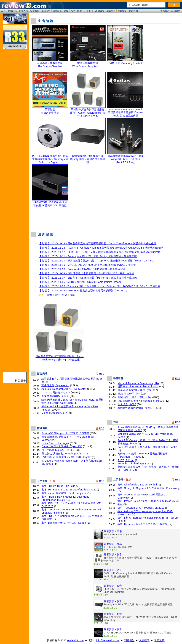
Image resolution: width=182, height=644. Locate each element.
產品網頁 (111, 11)
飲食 (80, 11)
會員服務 (122, 11)
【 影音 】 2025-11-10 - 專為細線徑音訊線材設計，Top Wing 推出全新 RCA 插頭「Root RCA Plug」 (97, 261)
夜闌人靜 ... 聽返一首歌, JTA (134, 397)
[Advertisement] (106, 220)
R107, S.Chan (126, 460)
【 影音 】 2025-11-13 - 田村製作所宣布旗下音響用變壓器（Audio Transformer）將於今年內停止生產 (98, 243)
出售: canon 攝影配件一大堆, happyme (64, 493)
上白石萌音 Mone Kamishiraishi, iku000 (141, 401)
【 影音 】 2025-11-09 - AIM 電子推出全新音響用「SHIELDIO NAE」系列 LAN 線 (86, 273)
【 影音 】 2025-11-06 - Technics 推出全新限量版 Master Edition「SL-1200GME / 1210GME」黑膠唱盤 (99, 286)
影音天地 (23, 11)
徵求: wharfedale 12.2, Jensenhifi (137, 485)
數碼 (65, 295)
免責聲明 (144, 640)
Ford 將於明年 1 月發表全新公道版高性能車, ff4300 (147, 447)
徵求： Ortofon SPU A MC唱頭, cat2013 (141, 508)
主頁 (3, 11)
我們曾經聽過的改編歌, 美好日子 (136, 408)
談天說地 (57, 11)
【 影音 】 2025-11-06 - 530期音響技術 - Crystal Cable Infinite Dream (80, 282)
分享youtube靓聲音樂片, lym (134, 390)
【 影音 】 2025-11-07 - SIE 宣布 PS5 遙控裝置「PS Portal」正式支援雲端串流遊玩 (88, 278)
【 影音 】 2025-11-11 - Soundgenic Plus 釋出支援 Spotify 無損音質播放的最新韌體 (88, 256)
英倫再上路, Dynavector (55, 385)
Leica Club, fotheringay (55, 443)
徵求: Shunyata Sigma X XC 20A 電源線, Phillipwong (149, 488)
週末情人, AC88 (127, 404)
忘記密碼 (176, 11)
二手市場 (89, 11)
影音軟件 (35, 11)
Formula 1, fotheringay (131, 464)
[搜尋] (146, 5)
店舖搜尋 (100, 11)
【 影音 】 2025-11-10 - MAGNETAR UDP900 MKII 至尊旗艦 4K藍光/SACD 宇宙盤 (87, 265)
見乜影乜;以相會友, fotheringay (60, 454)
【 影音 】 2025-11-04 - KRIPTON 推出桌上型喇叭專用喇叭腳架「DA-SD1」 (83, 291)
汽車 (73, 11)
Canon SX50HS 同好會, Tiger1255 (62, 446)
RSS (102, 374)
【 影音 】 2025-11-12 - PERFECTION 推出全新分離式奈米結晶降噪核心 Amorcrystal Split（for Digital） (100, 252)
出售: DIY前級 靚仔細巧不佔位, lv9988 (64, 523)
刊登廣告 (129, 640)
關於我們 (133, 11)
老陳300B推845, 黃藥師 (55, 396)
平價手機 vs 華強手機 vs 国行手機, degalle (66, 457)
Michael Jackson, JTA (54, 413)
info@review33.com (108, 640)
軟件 (57, 295)
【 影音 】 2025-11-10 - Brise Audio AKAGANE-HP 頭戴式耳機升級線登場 (82, 269)
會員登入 (165, 11)
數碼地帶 (46, 11)
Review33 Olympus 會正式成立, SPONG (65, 433)
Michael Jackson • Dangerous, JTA (138, 383)
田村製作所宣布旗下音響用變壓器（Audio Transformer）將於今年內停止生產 (60, 357)
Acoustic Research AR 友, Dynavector (64, 389)
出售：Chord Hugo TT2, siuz (58, 486)
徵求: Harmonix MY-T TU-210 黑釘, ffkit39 (142, 524)
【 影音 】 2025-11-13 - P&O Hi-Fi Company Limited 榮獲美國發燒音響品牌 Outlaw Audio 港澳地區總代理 (101, 248)
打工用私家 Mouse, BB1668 (58, 450)
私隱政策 (159, 640)
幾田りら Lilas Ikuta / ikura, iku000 (138, 386)
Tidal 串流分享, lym (129, 394)
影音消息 (12, 11)
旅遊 (66, 11)
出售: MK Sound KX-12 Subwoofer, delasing (67, 490)
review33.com (75, 640)
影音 (50, 295)
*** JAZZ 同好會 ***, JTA (56, 393)
